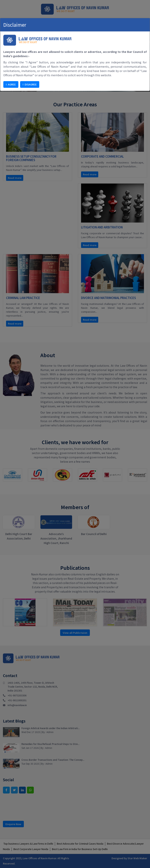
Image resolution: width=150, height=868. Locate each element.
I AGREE (11, 84)
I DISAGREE (30, 84)
